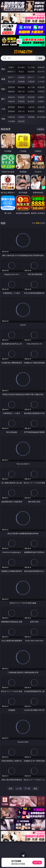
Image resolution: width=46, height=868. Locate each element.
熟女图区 (31, 101)
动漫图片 (41, 97)
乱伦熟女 (31, 91)
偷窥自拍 (11, 97)
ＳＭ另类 (41, 81)
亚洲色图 (21, 97)
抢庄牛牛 (41, 72)
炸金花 (21, 72)
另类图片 (41, 101)
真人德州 (21, 67)
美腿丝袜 (11, 101)
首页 (11, 789)
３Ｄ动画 (41, 77)
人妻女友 (31, 107)
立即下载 (37, 862)
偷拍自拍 (21, 87)
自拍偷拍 (21, 77)
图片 (3, 99)
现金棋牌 (31, 72)
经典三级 (21, 91)
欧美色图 (31, 97)
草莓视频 (31, 117)
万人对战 (31, 67)
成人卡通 (31, 87)
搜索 (40, 58)
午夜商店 (21, 117)
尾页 (35, 789)
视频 (3, 79)
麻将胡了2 (11, 72)
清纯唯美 (21, 101)
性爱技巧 (41, 111)
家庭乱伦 (21, 107)
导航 (3, 119)
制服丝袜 (11, 91)
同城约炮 (11, 117)
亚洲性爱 (11, 87)
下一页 (27, 789)
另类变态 (41, 91)
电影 (3, 89)
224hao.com (23, 52)
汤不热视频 (41, 117)
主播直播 (31, 81)
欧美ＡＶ (31, 77)
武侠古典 (41, 107)
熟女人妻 (11, 81)
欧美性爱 (41, 87)
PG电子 (11, 67)
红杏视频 (11, 121)
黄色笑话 (31, 111)
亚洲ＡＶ (11, 77)
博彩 (3, 69)
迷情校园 (11, 111)
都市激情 (11, 107)
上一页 (19, 789)
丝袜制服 (21, 81)
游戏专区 (41, 67)
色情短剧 (21, 121)
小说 (3, 109)
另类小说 (21, 111)
